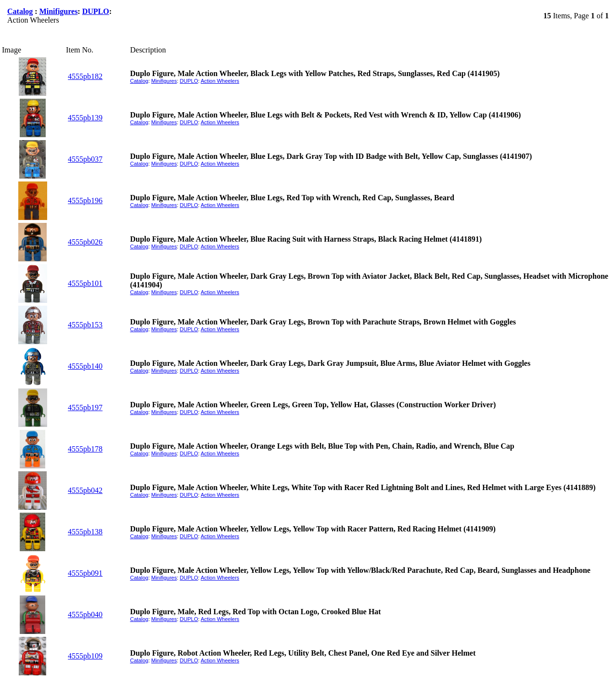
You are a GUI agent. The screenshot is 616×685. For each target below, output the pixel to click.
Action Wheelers (220, 81)
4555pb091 (85, 573)
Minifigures (59, 11)
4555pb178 (85, 449)
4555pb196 (85, 200)
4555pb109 (85, 656)
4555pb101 (85, 283)
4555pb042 (85, 490)
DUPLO (96, 11)
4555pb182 (85, 76)
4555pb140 (85, 366)
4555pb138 (85, 532)
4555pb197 (85, 407)
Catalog (20, 11)
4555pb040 (85, 614)
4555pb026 (85, 242)
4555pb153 (85, 325)
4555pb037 (85, 159)
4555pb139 (85, 118)
